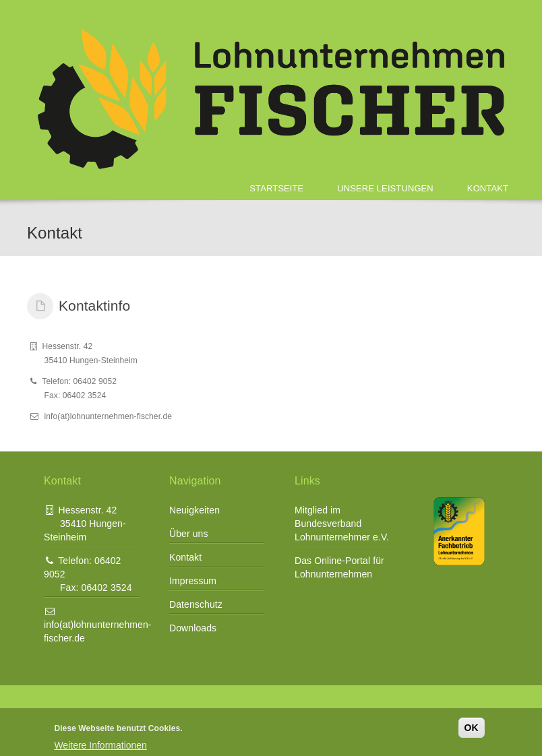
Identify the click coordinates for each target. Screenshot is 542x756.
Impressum (193, 581)
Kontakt (488, 188)
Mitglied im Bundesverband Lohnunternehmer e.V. (342, 524)
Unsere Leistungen (385, 188)
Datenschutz (196, 604)
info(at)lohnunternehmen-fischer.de (98, 625)
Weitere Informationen (100, 745)
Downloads (193, 628)
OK (472, 728)
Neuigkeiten (194, 510)
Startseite (276, 188)
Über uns (189, 534)
